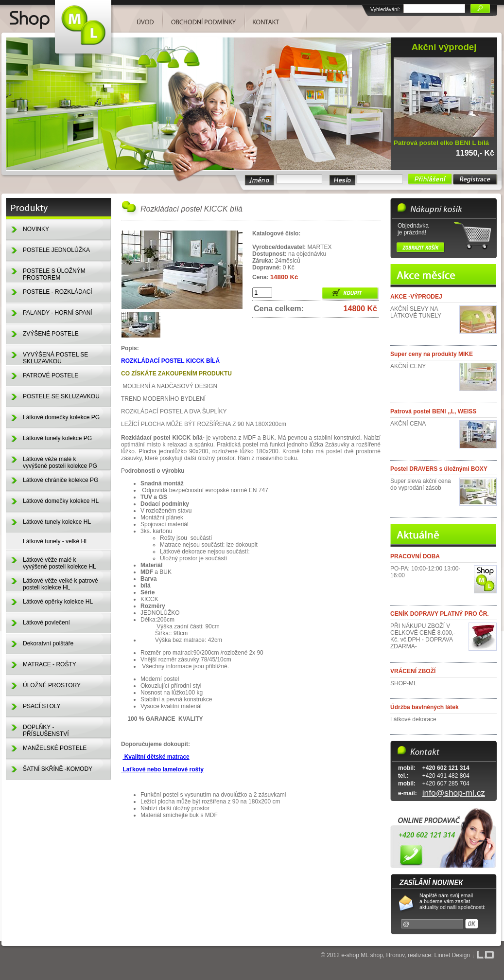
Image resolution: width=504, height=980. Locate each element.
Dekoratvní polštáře (48, 643)
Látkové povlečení (46, 623)
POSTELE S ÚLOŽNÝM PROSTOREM (54, 274)
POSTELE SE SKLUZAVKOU (61, 396)
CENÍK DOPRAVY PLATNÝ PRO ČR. (440, 614)
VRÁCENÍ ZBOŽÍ (413, 671)
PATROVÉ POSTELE (51, 375)
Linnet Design (452, 955)
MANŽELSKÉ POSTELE (55, 748)
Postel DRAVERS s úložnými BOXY (439, 469)
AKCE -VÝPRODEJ (416, 297)
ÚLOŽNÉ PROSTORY (52, 685)
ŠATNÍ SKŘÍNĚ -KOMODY (58, 769)
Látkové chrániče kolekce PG (61, 480)
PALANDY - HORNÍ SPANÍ (58, 313)
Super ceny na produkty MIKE (432, 354)
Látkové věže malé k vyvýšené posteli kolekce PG (60, 463)
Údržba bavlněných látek (425, 707)
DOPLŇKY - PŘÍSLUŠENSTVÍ (46, 731)
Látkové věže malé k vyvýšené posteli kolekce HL (60, 563)
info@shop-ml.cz (454, 793)
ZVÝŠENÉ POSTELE (51, 334)
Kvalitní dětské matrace (156, 757)
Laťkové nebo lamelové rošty (162, 769)
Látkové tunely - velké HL (56, 541)
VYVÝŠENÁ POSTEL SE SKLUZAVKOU (55, 358)
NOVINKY (36, 229)
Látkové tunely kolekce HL (57, 522)
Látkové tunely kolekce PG (57, 438)
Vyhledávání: (385, 9)
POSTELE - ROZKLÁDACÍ (58, 292)
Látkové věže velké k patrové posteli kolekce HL (61, 584)
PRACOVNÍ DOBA (415, 556)
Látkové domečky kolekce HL (61, 501)
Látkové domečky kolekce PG (61, 417)
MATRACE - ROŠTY (50, 664)
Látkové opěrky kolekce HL (58, 602)
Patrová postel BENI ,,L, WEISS (433, 411)
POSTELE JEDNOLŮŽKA (56, 250)
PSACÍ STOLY (42, 706)
